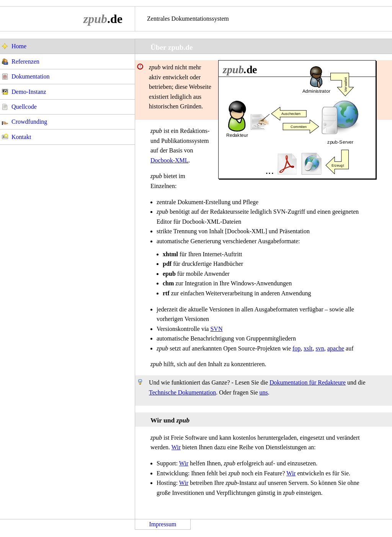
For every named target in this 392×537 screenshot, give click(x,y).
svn (320, 348)
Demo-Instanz (29, 92)
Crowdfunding (29, 122)
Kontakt (21, 137)
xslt (308, 348)
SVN (216, 329)
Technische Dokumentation (182, 392)
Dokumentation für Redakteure (308, 382)
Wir (176, 447)
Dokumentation (31, 76)
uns (264, 392)
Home (19, 46)
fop (296, 348)
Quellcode (24, 107)
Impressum (163, 524)
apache (336, 348)
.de (103, 19)
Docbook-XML (170, 160)
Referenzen (25, 61)
